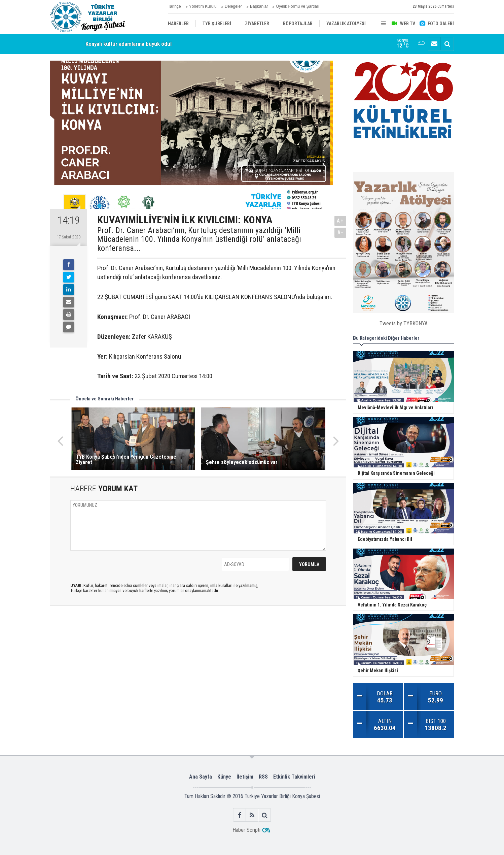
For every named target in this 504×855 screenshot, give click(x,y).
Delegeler (233, 6)
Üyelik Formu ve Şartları (298, 6)
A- (340, 233)
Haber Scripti (246, 830)
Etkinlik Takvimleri (294, 777)
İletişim (245, 777)
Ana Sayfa (201, 777)
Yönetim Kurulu (203, 6)
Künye (224, 777)
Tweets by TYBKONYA (404, 323)
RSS (263, 777)
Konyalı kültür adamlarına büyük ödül (129, 44)
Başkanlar (259, 6)
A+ (340, 221)
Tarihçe (174, 6)
